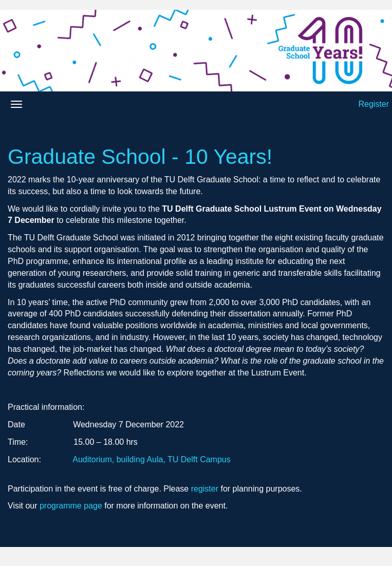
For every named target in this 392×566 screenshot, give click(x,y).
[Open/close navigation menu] (16, 104)
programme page (71, 506)
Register (374, 104)
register (205, 489)
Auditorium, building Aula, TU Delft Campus (151, 459)
